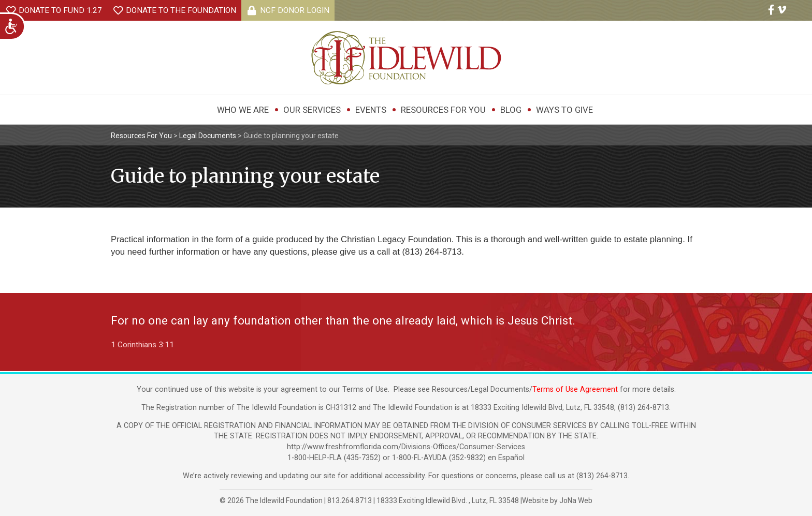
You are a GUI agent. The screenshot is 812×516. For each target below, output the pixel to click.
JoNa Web (576, 500)
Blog (511, 110)
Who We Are (243, 110)
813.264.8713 (350, 500)
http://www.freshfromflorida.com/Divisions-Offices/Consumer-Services (406, 447)
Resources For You (443, 110)
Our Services (312, 110)
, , (448, 500)
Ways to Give (564, 110)
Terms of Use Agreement (575, 389)
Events (371, 110)
